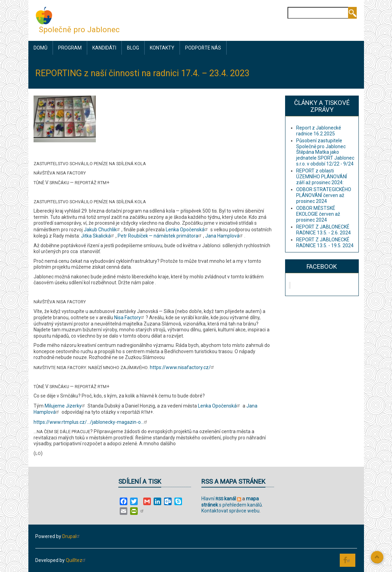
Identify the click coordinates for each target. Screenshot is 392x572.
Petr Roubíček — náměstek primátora (160, 236)
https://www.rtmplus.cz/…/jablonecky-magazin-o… (91, 422)
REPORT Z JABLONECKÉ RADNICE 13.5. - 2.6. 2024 (323, 230)
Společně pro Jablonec (79, 29)
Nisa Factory (130, 318)
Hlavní (219, 499)
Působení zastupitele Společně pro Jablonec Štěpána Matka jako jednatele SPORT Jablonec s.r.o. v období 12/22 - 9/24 (325, 152)
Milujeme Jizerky (66, 406)
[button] (65, 118)
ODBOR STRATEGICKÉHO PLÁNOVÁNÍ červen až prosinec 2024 (324, 195)
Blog (133, 48)
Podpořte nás (203, 48)
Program (70, 48)
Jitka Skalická (98, 236)
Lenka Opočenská (188, 230)
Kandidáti (104, 48)
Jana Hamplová (225, 236)
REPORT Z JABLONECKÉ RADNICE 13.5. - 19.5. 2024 (325, 243)
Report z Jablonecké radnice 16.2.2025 (319, 131)
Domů (40, 48)
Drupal (72, 536)
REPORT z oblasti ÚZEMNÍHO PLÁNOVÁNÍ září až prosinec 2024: (322, 177)
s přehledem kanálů (232, 502)
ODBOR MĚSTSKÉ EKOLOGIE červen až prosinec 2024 (318, 214)
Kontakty (162, 48)
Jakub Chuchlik (103, 230)
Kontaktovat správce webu (230, 511)
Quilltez (76, 560)
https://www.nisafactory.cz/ (183, 367)
